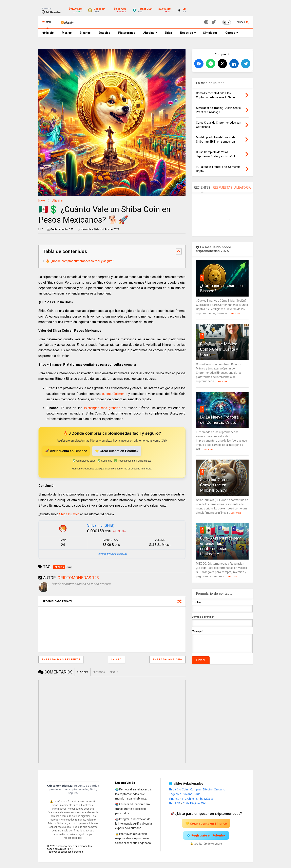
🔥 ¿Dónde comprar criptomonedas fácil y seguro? (80, 261)
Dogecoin (175, 794)
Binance (85, 33)
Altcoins (150, 33)
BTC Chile (188, 799)
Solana (188, 794)
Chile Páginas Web (195, 803)
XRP (197, 794)
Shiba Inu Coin (69, 514)
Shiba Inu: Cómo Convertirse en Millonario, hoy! (214, 485)
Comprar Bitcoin (201, 789)
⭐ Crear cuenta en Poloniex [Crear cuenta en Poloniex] (117, 451)
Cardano (220, 789)
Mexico (67, 33)
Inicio (48, 33)
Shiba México (205, 799)
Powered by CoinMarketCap (112, 554)
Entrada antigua (167, 660)
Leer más (235, 314)
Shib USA (174, 803)
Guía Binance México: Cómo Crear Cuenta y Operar (219, 349)
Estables (104, 33)
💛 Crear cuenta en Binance (206, 823)
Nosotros (188, 33)
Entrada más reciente (61, 660)
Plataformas (127, 33)
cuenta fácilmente (115, 394)
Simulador (210, 33)
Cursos (232, 33)
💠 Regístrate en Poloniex (206, 835)
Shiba (168, 33)
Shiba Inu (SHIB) (101, 525)
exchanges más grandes (102, 408)
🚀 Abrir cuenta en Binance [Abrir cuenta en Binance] (66, 451)
